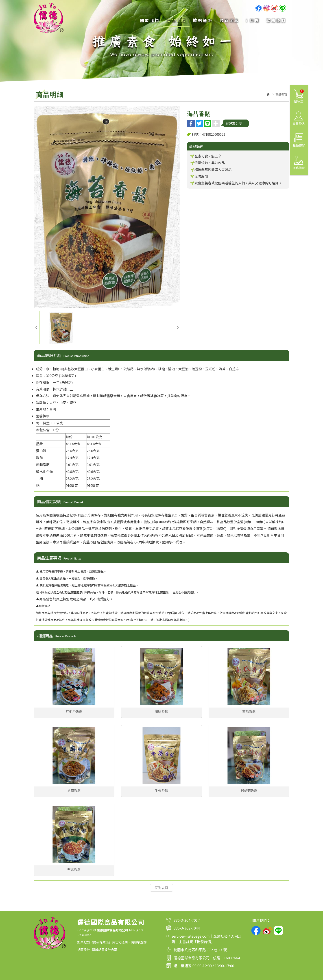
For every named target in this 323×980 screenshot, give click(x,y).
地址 (169, 950)
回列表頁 (161, 888)
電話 (169, 920)
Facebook (259, 8)
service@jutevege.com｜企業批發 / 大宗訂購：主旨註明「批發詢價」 (207, 939)
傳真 (169, 928)
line (282, 8)
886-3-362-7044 (187, 928)
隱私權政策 (101, 942)
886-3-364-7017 (187, 920)
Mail (168, 936)
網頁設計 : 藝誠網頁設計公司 (97, 950)
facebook (256, 930)
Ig (267, 8)
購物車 (299, 97)
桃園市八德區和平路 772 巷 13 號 (200, 950)
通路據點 (299, 163)
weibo (275, 8)
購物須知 (299, 141)
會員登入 (299, 119)
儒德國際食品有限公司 (49, 18)
